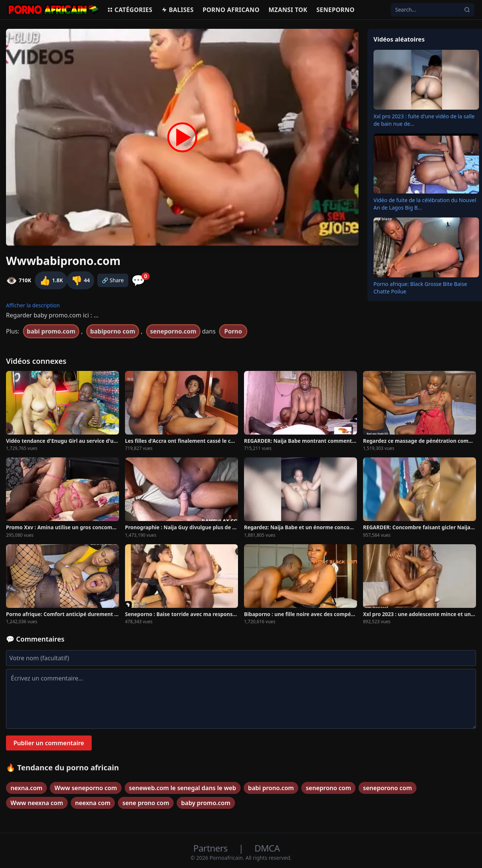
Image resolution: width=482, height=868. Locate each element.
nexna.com (26, 788)
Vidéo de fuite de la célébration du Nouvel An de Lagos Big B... (425, 204)
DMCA (267, 848)
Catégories (130, 10)
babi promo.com (51, 331)
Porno (233, 331)
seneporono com (388, 788)
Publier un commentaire (49, 743)
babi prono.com (271, 788)
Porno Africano (231, 10)
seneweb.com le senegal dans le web (183, 788)
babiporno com (113, 331)
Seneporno (335, 10)
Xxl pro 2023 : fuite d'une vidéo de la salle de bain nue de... (424, 120)
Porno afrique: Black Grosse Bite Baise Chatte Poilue (420, 288)
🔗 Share (113, 280)
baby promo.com (206, 803)
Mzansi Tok (288, 10)
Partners (212, 848)
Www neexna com (37, 803)
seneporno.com (173, 331)
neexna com (93, 803)
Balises (177, 10)
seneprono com (328, 788)
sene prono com (146, 803)
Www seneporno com (86, 788)
